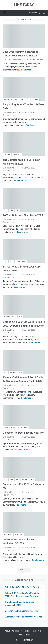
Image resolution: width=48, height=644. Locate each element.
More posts (24, 570)
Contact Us (26, 631)
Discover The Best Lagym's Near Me (23, 433)
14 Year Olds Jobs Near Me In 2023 (23, 215)
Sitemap (16, 631)
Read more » (27, 70)
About (7, 631)
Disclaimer (37, 631)
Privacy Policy (24, 635)
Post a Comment (37, 60)
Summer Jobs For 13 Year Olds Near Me (23, 617)
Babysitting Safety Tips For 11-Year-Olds (23, 587)
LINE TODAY (24, 5)
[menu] (6, 13)
